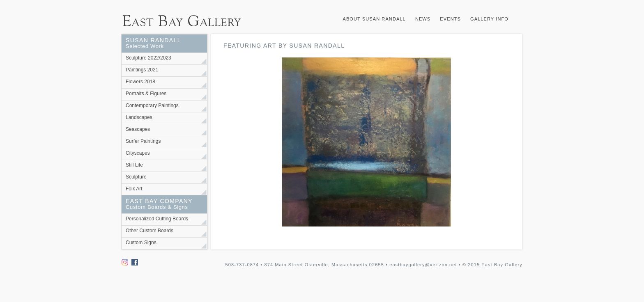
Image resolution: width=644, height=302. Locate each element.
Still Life (134, 165)
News (423, 19)
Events (450, 19)
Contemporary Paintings (152, 105)
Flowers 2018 (140, 82)
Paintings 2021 (142, 70)
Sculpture (136, 177)
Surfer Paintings (143, 141)
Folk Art (134, 189)
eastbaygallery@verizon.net (423, 265)
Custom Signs (141, 243)
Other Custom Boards (149, 231)
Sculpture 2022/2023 (148, 58)
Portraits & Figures (146, 94)
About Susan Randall (374, 19)
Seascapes (138, 129)
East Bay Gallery (185, 17)
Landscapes (139, 117)
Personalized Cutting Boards (157, 219)
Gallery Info (489, 19)
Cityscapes (138, 153)
